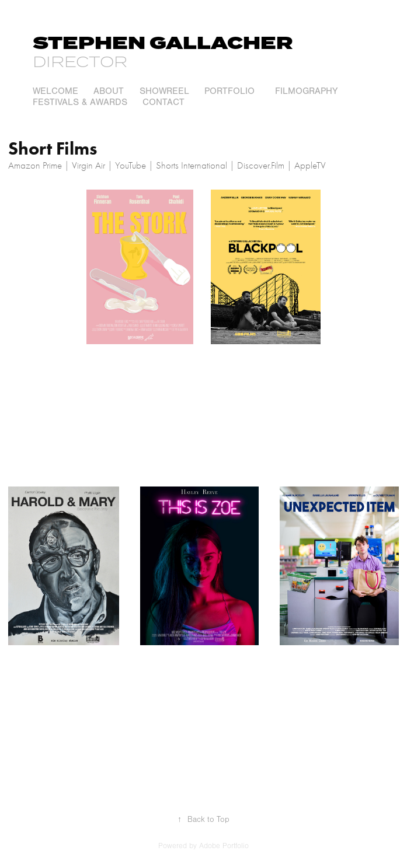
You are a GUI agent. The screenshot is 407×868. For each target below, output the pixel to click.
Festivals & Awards (80, 102)
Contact (164, 102)
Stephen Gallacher (163, 44)
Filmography (306, 91)
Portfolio (229, 91)
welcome (55, 91)
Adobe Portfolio (224, 846)
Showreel (164, 91)
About (109, 91)
